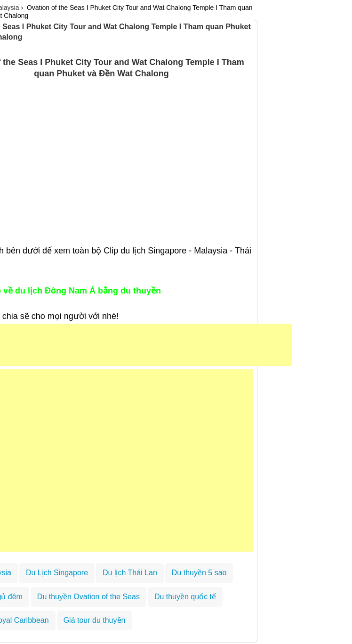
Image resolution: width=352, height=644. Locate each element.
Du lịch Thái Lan (130, 573)
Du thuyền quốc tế (185, 597)
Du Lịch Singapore (57, 573)
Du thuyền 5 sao (199, 573)
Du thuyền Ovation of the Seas (88, 597)
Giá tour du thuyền (95, 620)
